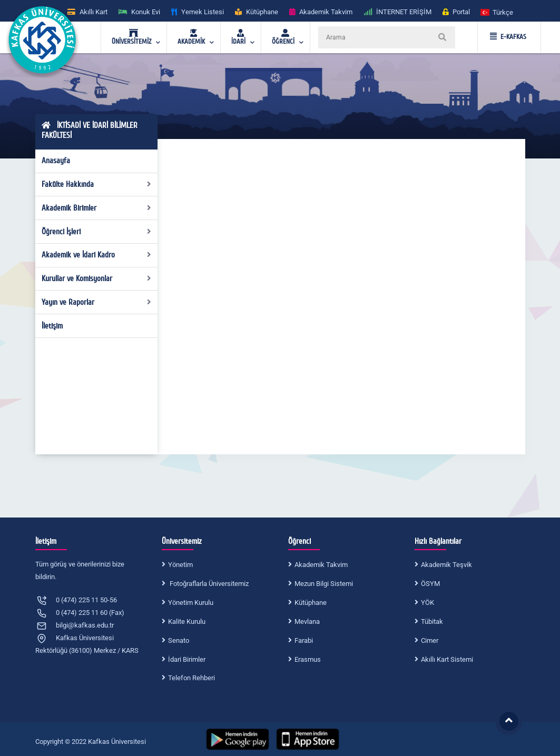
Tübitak (432, 621)
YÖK (428, 603)
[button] (497, 12)
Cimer (430, 640)
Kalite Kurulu (187, 621)
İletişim (52, 326)
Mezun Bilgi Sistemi (324, 584)
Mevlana (307, 621)
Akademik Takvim (321, 565)
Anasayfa (56, 161)
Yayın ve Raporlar (96, 302)
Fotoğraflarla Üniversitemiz (208, 584)
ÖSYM (430, 584)
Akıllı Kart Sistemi (447, 659)
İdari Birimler (187, 659)
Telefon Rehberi (191, 678)
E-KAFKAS (508, 37)
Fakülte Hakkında (96, 184)
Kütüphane (311, 603)
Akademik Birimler (96, 208)
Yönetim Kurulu (191, 603)
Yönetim (180, 565)
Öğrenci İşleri (96, 232)
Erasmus (308, 659)
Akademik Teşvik (446, 565)
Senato (179, 640)
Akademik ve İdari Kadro (96, 255)
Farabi (304, 640)
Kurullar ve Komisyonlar (96, 278)
